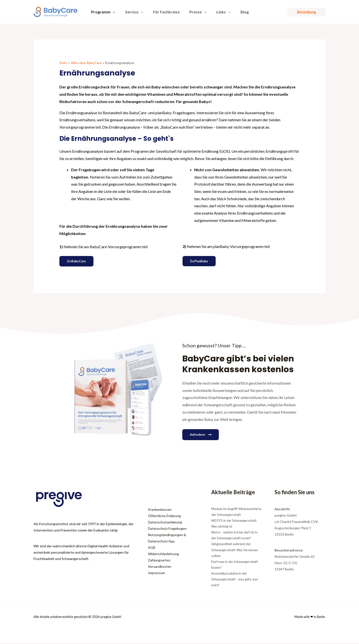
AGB (152, 548)
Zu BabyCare (78, 262)
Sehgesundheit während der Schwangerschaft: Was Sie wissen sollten (235, 551)
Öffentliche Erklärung (164, 517)
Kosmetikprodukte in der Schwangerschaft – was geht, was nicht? (235, 580)
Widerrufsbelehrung (163, 555)
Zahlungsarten (159, 561)
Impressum (156, 574)
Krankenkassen (160, 510)
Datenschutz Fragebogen (167, 529)
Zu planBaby (201, 262)
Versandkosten (160, 567)
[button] (112, 12)
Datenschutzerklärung (165, 523)
